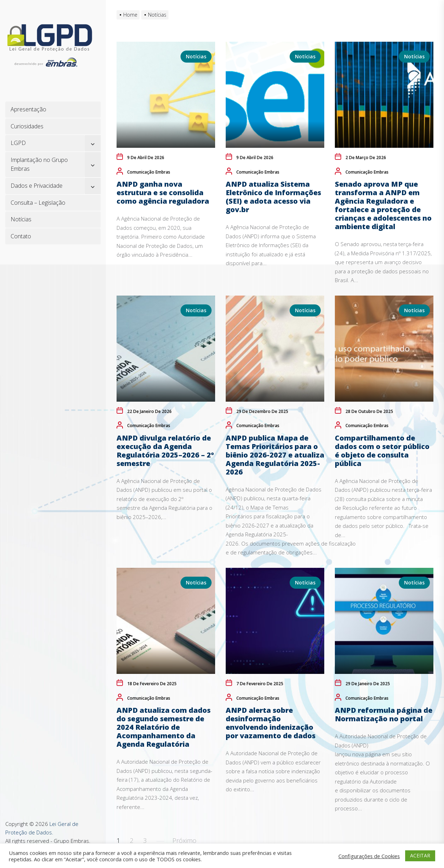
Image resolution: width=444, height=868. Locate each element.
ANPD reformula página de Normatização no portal (384, 714)
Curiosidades (27, 126)
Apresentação (28, 109)
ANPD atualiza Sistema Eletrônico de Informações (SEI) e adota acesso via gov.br (273, 197)
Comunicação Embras (149, 172)
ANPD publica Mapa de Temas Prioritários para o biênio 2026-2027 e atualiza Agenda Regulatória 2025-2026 (275, 455)
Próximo (184, 840)
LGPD (18, 143)
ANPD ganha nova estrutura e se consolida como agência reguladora (163, 193)
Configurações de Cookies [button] (369, 856)
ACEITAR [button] (420, 855)
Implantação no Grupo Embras (39, 164)
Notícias (21, 219)
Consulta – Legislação (38, 203)
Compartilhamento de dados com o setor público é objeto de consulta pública (382, 451)
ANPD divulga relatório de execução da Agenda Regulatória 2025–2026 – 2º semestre (165, 451)
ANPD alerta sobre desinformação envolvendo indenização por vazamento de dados (271, 723)
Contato (21, 236)
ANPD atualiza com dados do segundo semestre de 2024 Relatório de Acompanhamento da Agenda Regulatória (164, 727)
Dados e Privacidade (37, 186)
